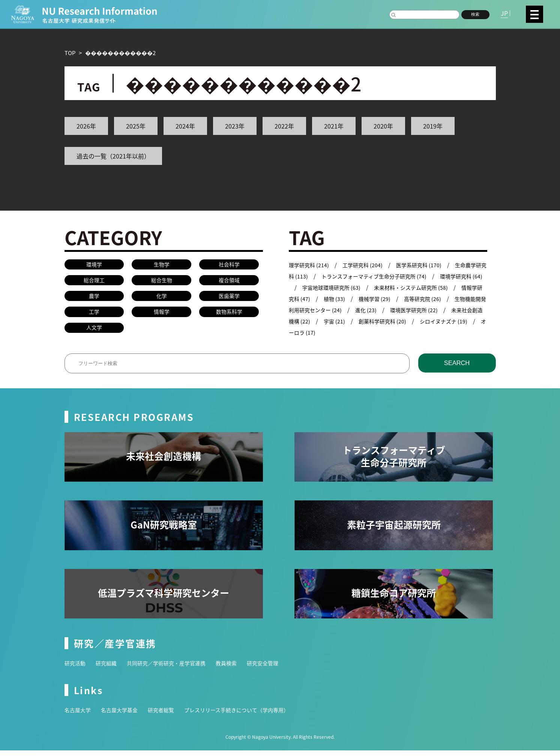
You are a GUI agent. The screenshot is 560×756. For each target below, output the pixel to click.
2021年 (334, 126)
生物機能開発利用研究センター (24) (334, 310)
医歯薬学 (229, 298)
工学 (94, 315)
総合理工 (94, 282)
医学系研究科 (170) (424, 265)
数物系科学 (229, 315)
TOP (70, 53)
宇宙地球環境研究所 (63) (350, 287)
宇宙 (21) (369, 321)
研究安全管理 (274, 668)
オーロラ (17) (341, 332)
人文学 (94, 332)
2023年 (235, 126)
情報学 (161, 315)
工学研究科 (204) (365, 265)
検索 (475, 14)
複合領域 (229, 282)
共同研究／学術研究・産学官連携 (172, 668)
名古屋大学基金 (122, 715)
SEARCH (457, 368)
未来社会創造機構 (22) (317, 321)
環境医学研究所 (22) (453, 310)
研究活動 (76, 668)
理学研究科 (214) (310, 265)
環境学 (94, 265)
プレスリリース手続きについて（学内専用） (247, 715)
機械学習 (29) (399, 299)
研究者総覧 (166, 715)
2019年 (433, 126)
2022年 (284, 126)
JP (504, 13)
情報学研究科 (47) (311, 299)
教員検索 (236, 668)
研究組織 (108, 668)
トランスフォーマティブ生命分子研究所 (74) (389, 276)
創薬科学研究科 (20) (419, 321)
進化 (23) (403, 310)
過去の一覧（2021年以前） (113, 156)
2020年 (383, 126)
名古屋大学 (79, 715)
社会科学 (229, 265)
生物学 (161, 265)
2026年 (86, 126)
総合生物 (162, 282)
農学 (94, 298)
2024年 (185, 126)
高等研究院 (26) (449, 299)
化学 (162, 298)
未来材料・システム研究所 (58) (433, 287)
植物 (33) (358, 299)
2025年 (136, 126)
